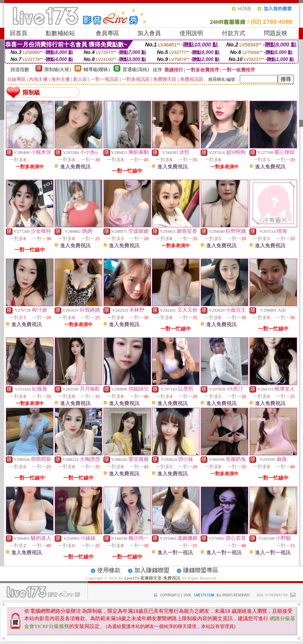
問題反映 (276, 33)
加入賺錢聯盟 (152, 570)
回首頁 (19, 33)
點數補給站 (60, 33)
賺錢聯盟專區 (201, 570)
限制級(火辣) (58, 70)
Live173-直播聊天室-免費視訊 (152, 578)
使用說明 (191, 33)
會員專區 (107, 33)
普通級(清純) (136, 70)
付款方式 (233, 33)
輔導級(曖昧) (97, 70)
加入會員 (149, 33)
